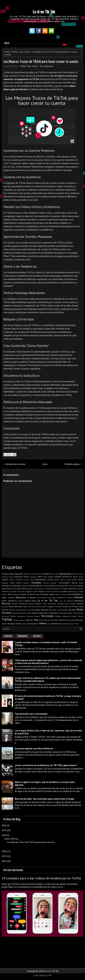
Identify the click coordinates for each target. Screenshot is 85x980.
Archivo (37, 636)
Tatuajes (30, 616)
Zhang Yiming (73, 624)
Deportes (17, 586)
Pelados (65, 607)
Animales (46, 574)
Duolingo (72, 586)
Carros (26, 580)
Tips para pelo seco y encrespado (31, 714)
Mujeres (73, 604)
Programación (21, 610)
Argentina (76, 574)
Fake (65, 588)
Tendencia (66, 616)
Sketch (70, 613)
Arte (82, 574)
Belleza (58, 577)
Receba (65, 610)
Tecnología (47, 616)
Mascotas (6, 604)
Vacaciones (70, 620)
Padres (25, 607)
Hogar (52, 594)
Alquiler (27, 574)
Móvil (67, 604)
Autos (26, 577)
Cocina (80, 580)
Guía (10, 594)
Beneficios (67, 577)
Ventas (18, 624)
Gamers (48, 591)
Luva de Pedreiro (66, 601)
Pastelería (51, 607)
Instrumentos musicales (46, 598)
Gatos (65, 591)
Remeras (24, 613)
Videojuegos (33, 624)
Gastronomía (56, 591)
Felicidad (80, 589)
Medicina (23, 604)
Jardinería (12, 601)
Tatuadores (21, 616)
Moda (45, 604)
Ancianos (38, 574)
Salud (34, 613)
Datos (81, 583)
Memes (39, 604)
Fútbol (41, 591)
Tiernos (81, 616)
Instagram (32, 597)
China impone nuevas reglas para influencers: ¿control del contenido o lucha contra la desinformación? (48, 662)
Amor (32, 574)
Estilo (36, 589)
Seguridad (53, 613)
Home (7, 52)
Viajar (24, 624)
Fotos (36, 591)
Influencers (21, 597)
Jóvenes (21, 601)
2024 (4, 835)
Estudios (48, 589)
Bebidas (51, 577)
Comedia (5, 583)
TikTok (15, 52)
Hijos (38, 594)
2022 (4, 856)
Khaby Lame (30, 601)
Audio (11, 577)
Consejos (36, 582)
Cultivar (54, 583)
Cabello (5, 580)
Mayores (15, 604)
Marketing (79, 601)
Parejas (43, 607)
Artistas (5, 577)
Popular (12, 610)
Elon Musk (22, 588)
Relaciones (16, 613)
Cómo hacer (16, 583)
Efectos (14, 589)
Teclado (37, 616)
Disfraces (53, 586)
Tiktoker (29, 620)
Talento (13, 616)
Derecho (25, 586)
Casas (32, 580)
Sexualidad (63, 613)
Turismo (54, 620)
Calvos (12, 580)
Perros (75, 606)
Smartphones (78, 613)
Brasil (81, 577)
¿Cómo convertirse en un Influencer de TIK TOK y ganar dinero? (46, 765)
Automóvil (18, 577)
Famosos (72, 588)
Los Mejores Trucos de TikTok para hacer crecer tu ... (32, 842)
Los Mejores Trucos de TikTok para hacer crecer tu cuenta (41, 61)
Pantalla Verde (34, 607)
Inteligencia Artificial (65, 598)
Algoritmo (19, 574)
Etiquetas (23, 636)
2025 (4, 830)
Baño (45, 577)
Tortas (41, 620)
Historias (44, 594)
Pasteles (58, 607)
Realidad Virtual (56, 610)
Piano (81, 607)
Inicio (7, 43)
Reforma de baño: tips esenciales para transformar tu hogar (44, 799)
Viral (49, 624)
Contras (46, 583)
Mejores (31, 604)
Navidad (5, 607)
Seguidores (43, 613)
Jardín (4, 601)
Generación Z (73, 591)
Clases (68, 580)
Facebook (56, 589)
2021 (4, 861)
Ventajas (11, 624)
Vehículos (79, 620)
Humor (78, 594)
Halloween (16, 594)
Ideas (4, 597)
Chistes (56, 580)
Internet (79, 597)
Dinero (46, 586)
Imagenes (11, 598)
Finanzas (21, 591)
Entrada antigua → (74, 464)
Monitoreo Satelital (56, 604)
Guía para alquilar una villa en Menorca (34, 749)
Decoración (7, 586)
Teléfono (58, 616)
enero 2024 (10, 839)
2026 (4, 825)
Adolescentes (8, 574)
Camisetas (19, 580)
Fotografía (29, 591)
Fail (61, 589)
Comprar (26, 583)
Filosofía (13, 591)
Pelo (70, 607)
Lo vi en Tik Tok (44, 12)
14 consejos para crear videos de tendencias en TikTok (41, 878)
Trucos (27, 52)
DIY (66, 586)
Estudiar (41, 589)
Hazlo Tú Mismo (28, 594)
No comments (47, 66)
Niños (11, 606)
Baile (40, 577)
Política (5, 610)
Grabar (4, 594)
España (30, 589)
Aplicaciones (65, 574)
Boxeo (75, 577)
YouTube (64, 624)
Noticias (18, 606)
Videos (43, 623)
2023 (4, 851)
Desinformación (35, 586)
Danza (74, 583)
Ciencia (62, 580)
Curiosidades (64, 583)
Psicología (36, 610)
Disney (61, 586)
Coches (74, 580)
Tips (21, 52)
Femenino (5, 591)
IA (83, 594)
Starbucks (5, 616)
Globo (81, 591)
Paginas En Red (46, 975)
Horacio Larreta (61, 594)
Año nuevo (55, 574)
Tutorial (62, 620)
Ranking (45, 610)
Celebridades (40, 580)
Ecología (79, 586)
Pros (29, 610)
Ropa (29, 613)
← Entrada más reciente (14, 464)
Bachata (33, 577)
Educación (6, 588)
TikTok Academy (19, 620)
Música (80, 604)
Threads (74, 616)
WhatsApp (56, 624)
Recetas (72, 610)
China (50, 580)
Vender (4, 624)
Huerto (71, 594)
